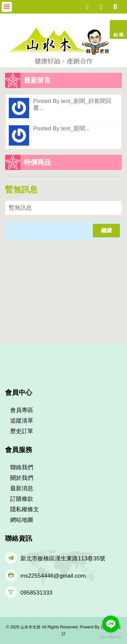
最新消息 (22, 488)
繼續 (106, 230)
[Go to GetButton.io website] (111, 637)
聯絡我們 (22, 467)
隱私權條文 (25, 509)
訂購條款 (22, 499)
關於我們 (22, 478)
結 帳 (119, 35)
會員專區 (22, 410)
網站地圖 (22, 520)
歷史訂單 (22, 431)
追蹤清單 (22, 421)
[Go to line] (111, 624)
